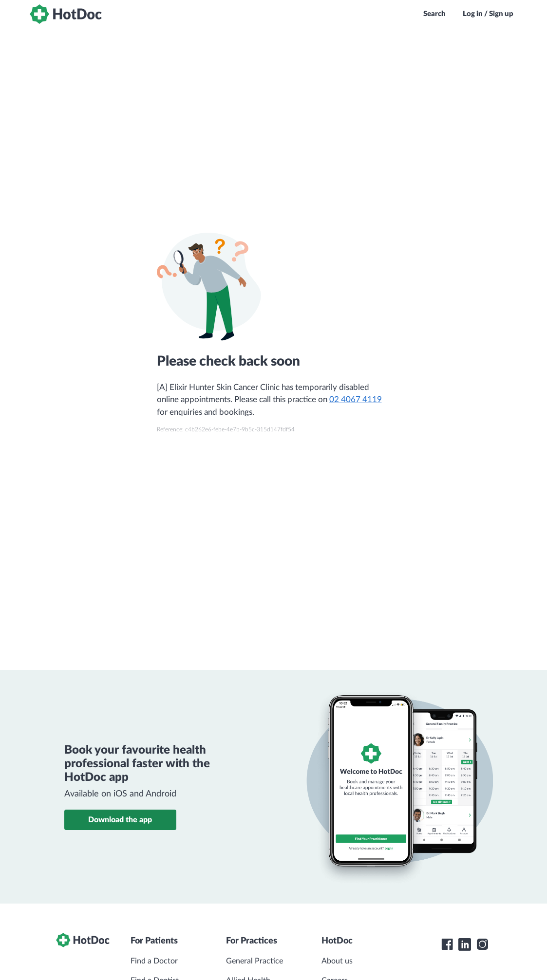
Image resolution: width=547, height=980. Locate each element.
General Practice (255, 961)
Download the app (120, 820)
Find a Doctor (154, 961)
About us (337, 961)
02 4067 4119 (356, 399)
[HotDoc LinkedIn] (465, 944)
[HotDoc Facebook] (447, 944)
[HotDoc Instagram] (482, 944)
